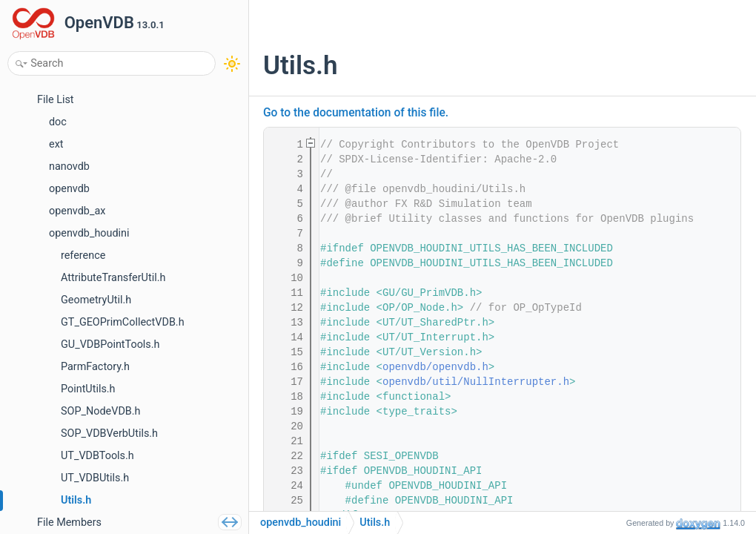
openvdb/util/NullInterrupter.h (476, 382)
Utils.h (375, 523)
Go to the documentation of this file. (356, 113)
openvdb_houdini (301, 523)
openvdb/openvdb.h (435, 367)
